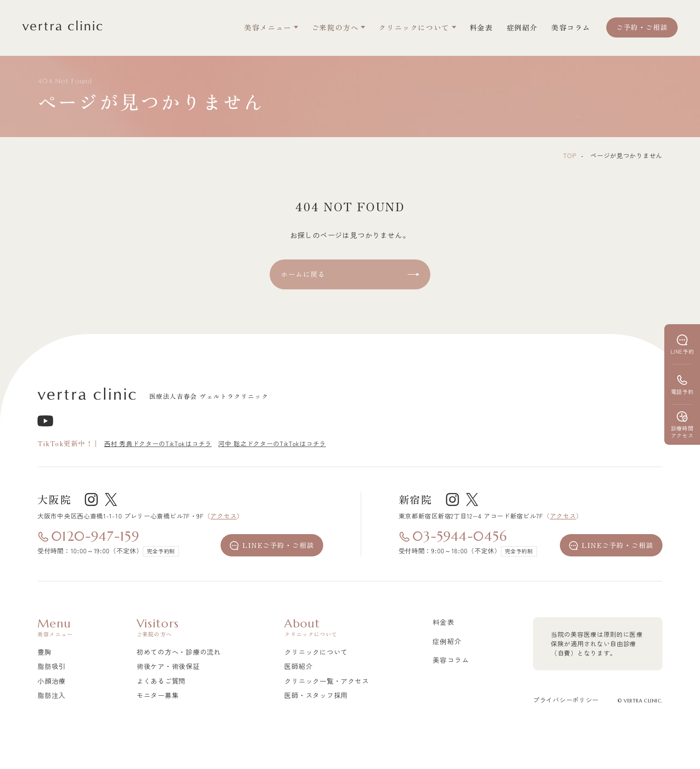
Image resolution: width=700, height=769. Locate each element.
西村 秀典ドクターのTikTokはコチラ (158, 443)
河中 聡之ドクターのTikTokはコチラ (272, 443)
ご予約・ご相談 (642, 27)
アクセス (223, 516)
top (570, 155)
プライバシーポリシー (566, 700)
